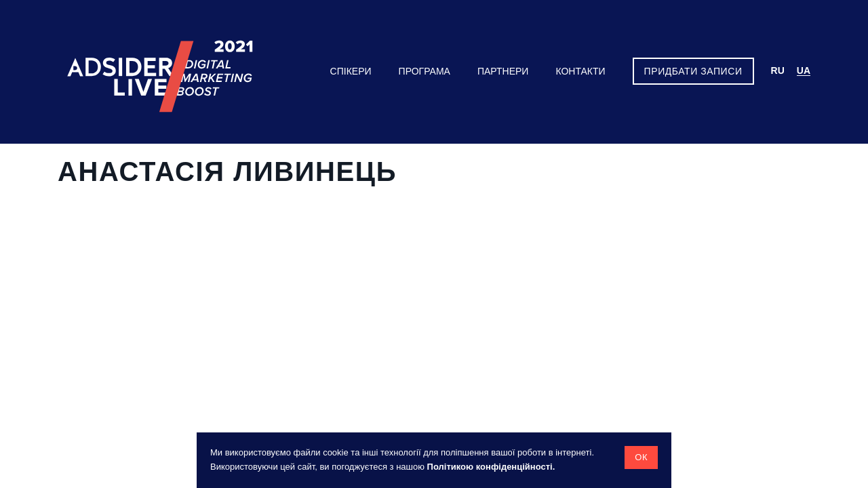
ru (778, 70)
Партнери (503, 71)
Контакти (580, 71)
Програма (425, 71)
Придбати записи (693, 71)
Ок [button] (641, 457)
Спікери (351, 71)
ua (804, 70)
